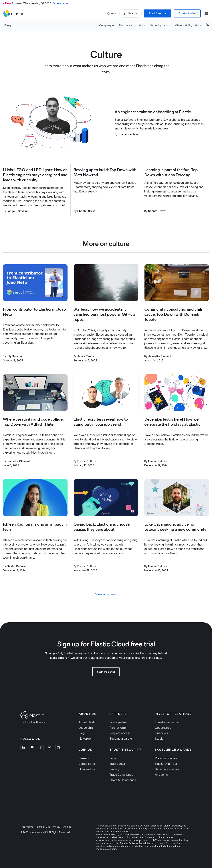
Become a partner (121, 739)
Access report (61, 3)
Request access (120, 733)
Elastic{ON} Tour (166, 764)
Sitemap (67, 827)
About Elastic (87, 722)
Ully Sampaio (15, 356)
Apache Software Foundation (135, 843)
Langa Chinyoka (17, 211)
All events (161, 775)
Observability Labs (187, 25)
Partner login (118, 728)
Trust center (117, 764)
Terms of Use (43, 827)
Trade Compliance (121, 775)
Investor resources (167, 722)
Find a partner (118, 722)
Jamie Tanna (86, 356)
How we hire (87, 769)
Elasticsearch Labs (131, 25)
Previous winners (166, 758)
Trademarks (27, 827)
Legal (113, 758)
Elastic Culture (87, 461)
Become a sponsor (167, 769)
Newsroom (86, 739)
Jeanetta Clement (160, 356)
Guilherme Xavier (129, 134)
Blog (8, 25)
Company (105, 25)
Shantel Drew (86, 211)
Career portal (87, 764)
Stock (159, 739)
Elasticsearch (60, 658)
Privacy (114, 769)
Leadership (86, 728)
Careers (84, 758)
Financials (161, 733)
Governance (163, 728)
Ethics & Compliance (123, 780)
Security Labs (159, 25)
